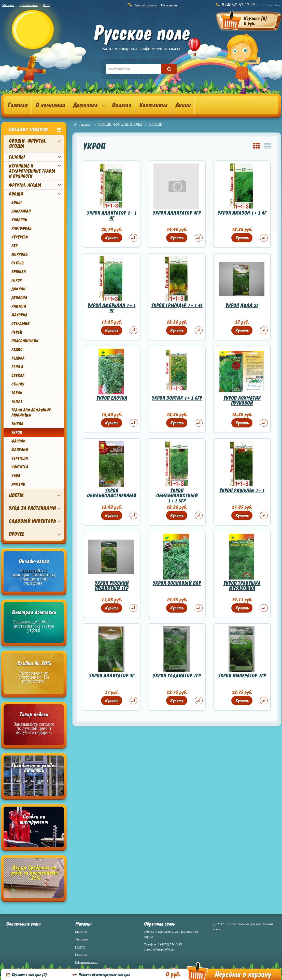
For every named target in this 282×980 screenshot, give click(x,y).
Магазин (8, 5)
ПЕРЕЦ (17, 332)
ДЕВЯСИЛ (19, 298)
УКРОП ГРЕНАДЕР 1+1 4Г (177, 306)
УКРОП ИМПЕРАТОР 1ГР (242, 676)
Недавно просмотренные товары (104, 975)
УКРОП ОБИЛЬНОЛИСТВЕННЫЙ (111, 493)
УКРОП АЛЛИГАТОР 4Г (111, 676)
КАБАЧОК (19, 220)
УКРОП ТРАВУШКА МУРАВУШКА (242, 586)
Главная (17, 105)
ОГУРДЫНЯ (20, 324)
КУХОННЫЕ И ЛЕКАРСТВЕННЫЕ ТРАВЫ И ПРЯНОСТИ (32, 171)
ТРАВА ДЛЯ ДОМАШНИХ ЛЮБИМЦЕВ (31, 413)
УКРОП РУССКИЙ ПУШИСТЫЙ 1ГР (112, 586)
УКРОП (17, 433)
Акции (183, 105)
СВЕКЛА (18, 376)
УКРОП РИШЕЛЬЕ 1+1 (242, 491)
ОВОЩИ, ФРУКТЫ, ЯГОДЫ (28, 144)
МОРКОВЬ (19, 255)
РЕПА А (17, 367)
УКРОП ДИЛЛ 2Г (242, 306)
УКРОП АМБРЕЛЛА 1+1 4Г (111, 308)
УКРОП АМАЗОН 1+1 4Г (242, 213)
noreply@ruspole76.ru (159, 949)
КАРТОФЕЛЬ (21, 229)
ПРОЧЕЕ (16, 534)
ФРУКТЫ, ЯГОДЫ (25, 185)
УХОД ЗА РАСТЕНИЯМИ (32, 508)
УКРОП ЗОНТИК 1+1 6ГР (177, 398)
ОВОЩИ (16, 194)
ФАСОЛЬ (18, 441)
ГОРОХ (16, 280)
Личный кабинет (146, 5)
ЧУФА (16, 476)
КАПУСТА (19, 306)
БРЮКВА (18, 272)
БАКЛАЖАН (21, 211)
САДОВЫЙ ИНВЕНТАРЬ (32, 521)
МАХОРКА (19, 315)
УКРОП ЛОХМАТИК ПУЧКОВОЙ (242, 401)
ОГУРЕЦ (17, 263)
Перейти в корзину (243, 975)
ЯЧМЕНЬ (18, 484)
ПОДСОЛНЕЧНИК (25, 341)
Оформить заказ (86, 962)
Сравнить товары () (29, 975)
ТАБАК (17, 393)
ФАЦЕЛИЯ (19, 450)
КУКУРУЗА (19, 237)
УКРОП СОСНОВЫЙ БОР (177, 583)
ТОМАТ (17, 402)
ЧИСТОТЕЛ (20, 467)
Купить (112, 238)
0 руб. (173, 974)
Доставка (85, 105)
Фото (47, 5)
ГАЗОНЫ (17, 157)
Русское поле (29, 5)
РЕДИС (17, 350)
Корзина (81, 954)
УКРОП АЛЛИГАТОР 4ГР (177, 213)
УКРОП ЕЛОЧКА (112, 398)
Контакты (153, 105)
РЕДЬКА (18, 358)
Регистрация (170, 5)
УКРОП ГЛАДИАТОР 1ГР (177, 676)
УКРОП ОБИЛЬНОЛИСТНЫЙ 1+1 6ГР (177, 496)
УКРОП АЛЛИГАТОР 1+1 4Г (112, 216)
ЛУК (14, 246)
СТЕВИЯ (18, 384)
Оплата (121, 105)
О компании (50, 105)
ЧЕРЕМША (19, 458)
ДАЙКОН (18, 289)
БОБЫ (16, 203)
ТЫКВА (17, 424)
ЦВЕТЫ (16, 495)
